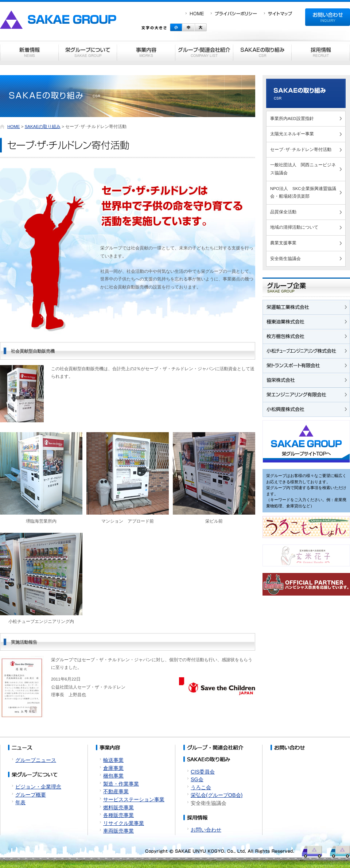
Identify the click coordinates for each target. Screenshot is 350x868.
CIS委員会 (203, 772)
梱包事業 (113, 776)
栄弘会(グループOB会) (217, 795)
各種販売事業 (118, 815)
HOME (14, 127)
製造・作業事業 (121, 784)
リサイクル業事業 (124, 823)
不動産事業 (116, 791)
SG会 (197, 779)
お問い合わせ (206, 830)
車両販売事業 (118, 831)
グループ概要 (31, 795)
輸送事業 (113, 760)
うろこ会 (201, 787)
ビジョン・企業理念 (38, 787)
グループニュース (36, 760)
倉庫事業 (113, 768)
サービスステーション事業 (134, 799)
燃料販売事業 (118, 807)
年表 (20, 802)
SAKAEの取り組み (43, 127)
